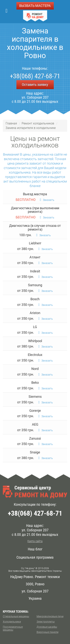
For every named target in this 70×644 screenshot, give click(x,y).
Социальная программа (35, 557)
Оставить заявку (35, 85)
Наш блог (35, 549)
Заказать (47, 200)
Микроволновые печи (50, 616)
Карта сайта (35, 541)
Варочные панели (48, 632)
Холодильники (12, 622)
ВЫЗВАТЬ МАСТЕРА (35, 6)
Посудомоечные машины (13, 628)
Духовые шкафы (47, 627)
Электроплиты (46, 622)
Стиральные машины (16, 616)
